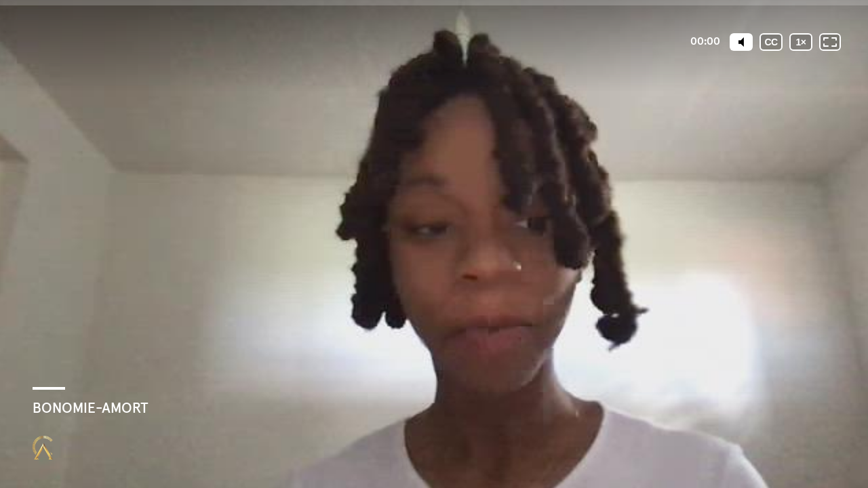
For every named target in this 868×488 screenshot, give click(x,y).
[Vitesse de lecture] (801, 42)
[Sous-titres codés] (771, 42)
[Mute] (741, 42)
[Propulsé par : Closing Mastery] (43, 448)
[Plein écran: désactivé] (830, 42)
